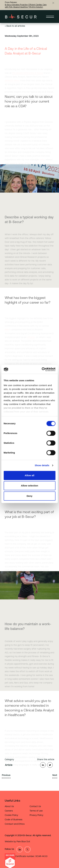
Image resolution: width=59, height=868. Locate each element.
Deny (29, 496)
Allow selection (29, 486)
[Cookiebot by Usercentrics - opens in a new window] (42, 369)
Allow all (29, 475)
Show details (42, 465)
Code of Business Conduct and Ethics (15, 822)
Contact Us (35, 806)
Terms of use (36, 811)
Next (55, 775)
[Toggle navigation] (50, 16)
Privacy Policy (36, 815)
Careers (9, 811)
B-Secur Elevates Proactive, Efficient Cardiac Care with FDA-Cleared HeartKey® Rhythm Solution (26, 6)
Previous (6, 775)
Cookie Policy (11, 815)
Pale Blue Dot (23, 841)
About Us (9, 806)
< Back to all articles (15, 26)
